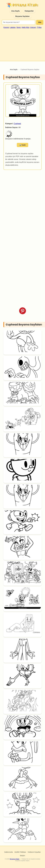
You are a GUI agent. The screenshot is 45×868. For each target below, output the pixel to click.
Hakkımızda (9, 852)
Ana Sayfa (15, 11)
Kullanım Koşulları (34, 852)
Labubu (13, 27)
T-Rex (39, 27)
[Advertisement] (22, 44)
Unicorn (33, 27)
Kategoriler (29, 11)
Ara (40, 22)
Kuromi (6, 27)
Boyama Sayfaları (22, 16)
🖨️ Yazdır (23, 145)
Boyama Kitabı (15, 859)
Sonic (19, 27)
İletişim (22, 856)
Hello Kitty (25, 27)
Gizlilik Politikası (20, 852)
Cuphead (17, 124)
